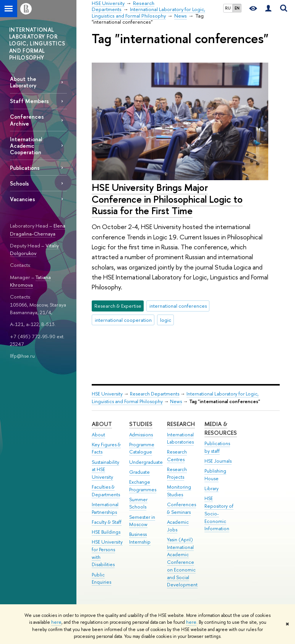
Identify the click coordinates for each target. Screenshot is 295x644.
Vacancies (23, 199)
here (56, 622)
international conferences (178, 306)
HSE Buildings (106, 532)
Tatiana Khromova (30, 281)
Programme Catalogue (142, 448)
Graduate (139, 472)
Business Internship (140, 538)
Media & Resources (221, 429)
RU (228, 8)
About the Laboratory (23, 82)
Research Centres (177, 456)
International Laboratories (180, 438)
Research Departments (155, 394)
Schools (19, 183)
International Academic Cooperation (26, 146)
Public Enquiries (101, 579)
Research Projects (177, 473)
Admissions (141, 435)
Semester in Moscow (142, 521)
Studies (141, 424)
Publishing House (215, 475)
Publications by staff (217, 447)
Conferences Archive (27, 120)
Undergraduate (146, 462)
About (102, 424)
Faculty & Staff (107, 522)
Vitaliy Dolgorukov (34, 249)
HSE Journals (218, 461)
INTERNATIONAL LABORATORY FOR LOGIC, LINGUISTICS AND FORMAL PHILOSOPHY (37, 44)
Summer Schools (138, 503)
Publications (25, 168)
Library (212, 488)
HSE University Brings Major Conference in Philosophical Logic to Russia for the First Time (167, 199)
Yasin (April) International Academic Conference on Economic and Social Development (182, 562)
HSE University (107, 394)
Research (181, 424)
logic (166, 320)
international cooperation (123, 320)
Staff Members (29, 101)
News (176, 401)
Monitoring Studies (179, 491)
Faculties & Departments (106, 491)
